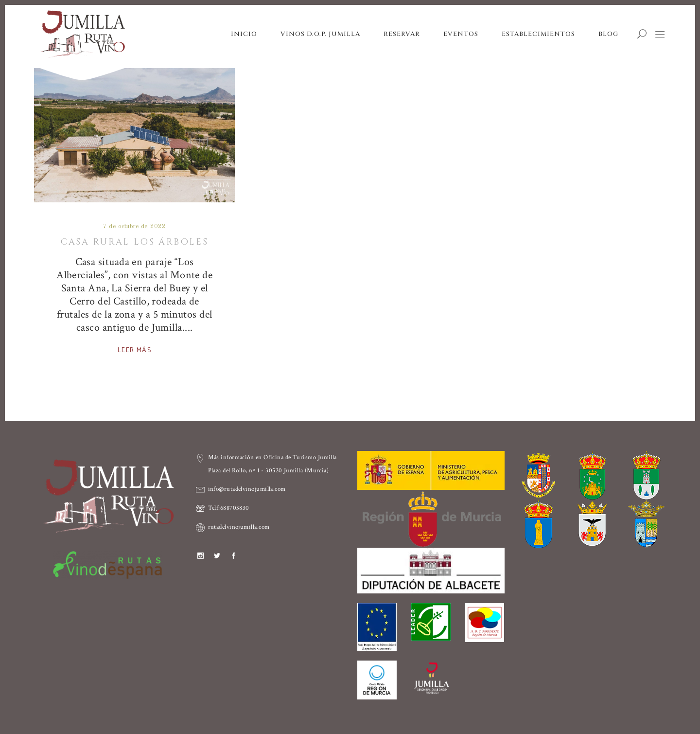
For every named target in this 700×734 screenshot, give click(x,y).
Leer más (134, 350)
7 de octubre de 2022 (134, 226)
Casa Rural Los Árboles (134, 242)
